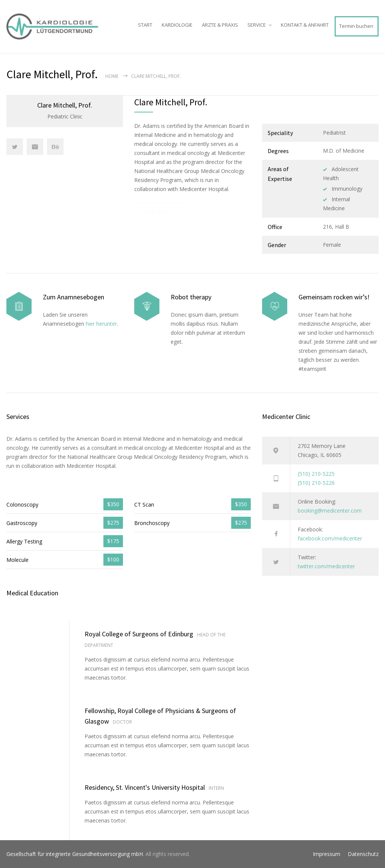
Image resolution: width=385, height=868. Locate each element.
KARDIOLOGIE (177, 25)
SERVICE (257, 25)
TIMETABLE (156, 211)
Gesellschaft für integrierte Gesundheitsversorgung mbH (75, 854)
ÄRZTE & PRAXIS (220, 25)
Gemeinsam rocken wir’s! (334, 297)
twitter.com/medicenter (326, 566)
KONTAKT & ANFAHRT (305, 25)
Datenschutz (363, 854)
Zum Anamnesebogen (74, 297)
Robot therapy (191, 297)
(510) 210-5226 (316, 483)
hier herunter (101, 324)
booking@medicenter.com (330, 511)
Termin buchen (356, 26)
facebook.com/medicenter (330, 538)
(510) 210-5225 (316, 474)
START (145, 25)
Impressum (327, 854)
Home (112, 76)
